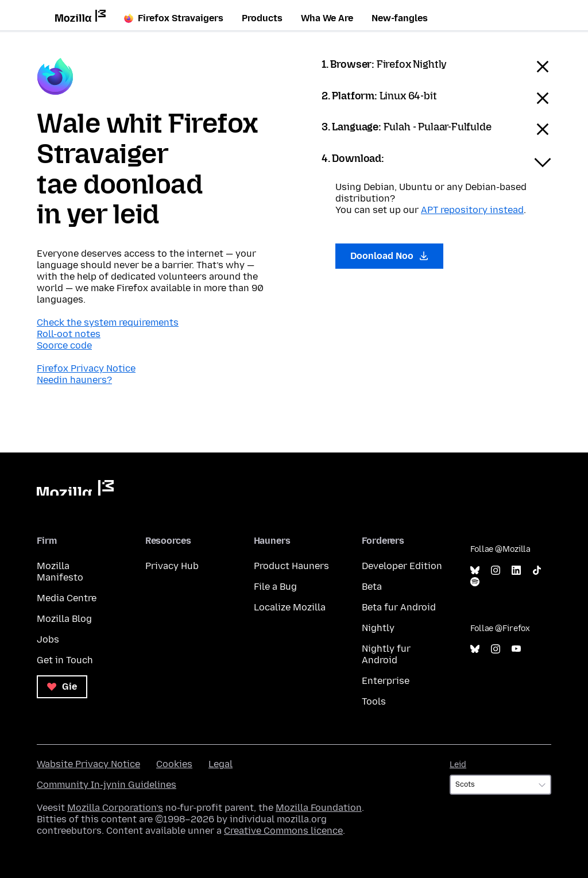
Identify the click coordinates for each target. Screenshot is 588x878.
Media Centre (67, 598)
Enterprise (386, 681)
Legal (220, 764)
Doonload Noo (389, 256)
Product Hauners (291, 566)
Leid (458, 765)
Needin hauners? (74, 380)
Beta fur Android (399, 607)
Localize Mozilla (290, 607)
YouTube (516, 649)
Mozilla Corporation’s (115, 808)
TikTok (537, 570)
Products (262, 18)
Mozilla (75, 488)
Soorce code (64, 345)
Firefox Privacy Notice (86, 368)
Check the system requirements (108, 322)
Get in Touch (65, 660)
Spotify (475, 582)
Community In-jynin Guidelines (107, 785)
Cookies (174, 764)
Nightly (378, 628)
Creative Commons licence (283, 831)
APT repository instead (472, 210)
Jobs (48, 639)
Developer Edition (402, 566)
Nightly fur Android (386, 654)
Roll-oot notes (69, 334)
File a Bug (275, 587)
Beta (372, 587)
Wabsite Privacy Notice (88, 764)
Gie (62, 686)
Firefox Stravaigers (174, 18)
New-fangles (400, 18)
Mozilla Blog (64, 619)
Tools (374, 701)
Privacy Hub (172, 566)
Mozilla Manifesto (60, 572)
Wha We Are (327, 18)
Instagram (496, 570)
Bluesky (475, 570)
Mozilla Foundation (319, 808)
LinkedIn (516, 570)
